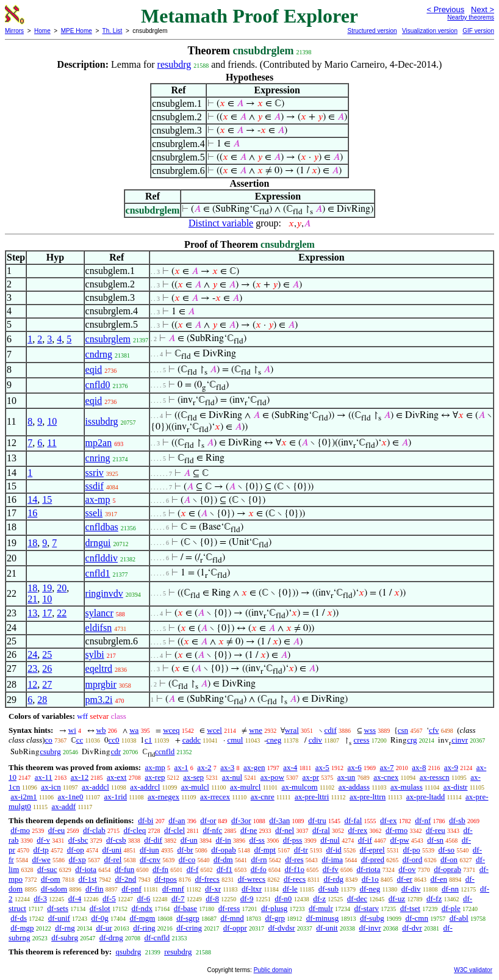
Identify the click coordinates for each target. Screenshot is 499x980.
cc (80, 740)
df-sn (435, 840)
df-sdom (54, 889)
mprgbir (101, 684)
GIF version (478, 31)
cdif (331, 730)
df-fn (160, 869)
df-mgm (143, 918)
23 (32, 668)
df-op (76, 850)
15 (47, 499)
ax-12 (80, 777)
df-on (449, 859)
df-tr (301, 850)
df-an (177, 820)
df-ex (388, 820)
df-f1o (295, 869)
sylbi (95, 654)
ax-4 (290, 767)
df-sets (58, 908)
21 (32, 599)
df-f (193, 869)
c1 (148, 740)
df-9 (247, 899)
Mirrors (14, 31)
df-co (187, 859)
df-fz (434, 899)
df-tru (317, 820)
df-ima (332, 859)
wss (370, 730)
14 (32, 499)
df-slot (100, 908)
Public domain (273, 970)
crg (412, 740)
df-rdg (333, 879)
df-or (208, 820)
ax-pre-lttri (312, 797)
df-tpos (166, 879)
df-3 (40, 899)
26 (47, 668)
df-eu (56, 830)
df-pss (293, 840)
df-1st (87, 879)
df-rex (358, 830)
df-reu (436, 830)
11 (52, 443)
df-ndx (142, 908)
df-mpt (265, 850)
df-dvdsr (282, 928)
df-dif (153, 840)
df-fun (125, 869)
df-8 (212, 899)
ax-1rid (115, 797)
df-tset (410, 908)
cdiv (315, 740)
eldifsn (99, 628)
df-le (290, 889)
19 (47, 588)
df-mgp (22, 928)
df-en (439, 879)
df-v (43, 840)
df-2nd (126, 879)
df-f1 (224, 869)
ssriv (95, 473)
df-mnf (173, 889)
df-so (446, 850)
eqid (94, 369)
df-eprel (372, 850)
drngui (98, 543)
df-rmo (397, 830)
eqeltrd (99, 668)
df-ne (249, 830)
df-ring (144, 928)
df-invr (370, 928)
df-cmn (417, 918)
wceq (171, 730)
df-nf (423, 820)
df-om (51, 879)
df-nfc (212, 830)
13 (32, 613)
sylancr (99, 613)
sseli (94, 513)
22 (62, 613)
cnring (98, 458)
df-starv (367, 908)
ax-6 (355, 767)
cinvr (460, 740)
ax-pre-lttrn (368, 797)
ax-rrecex (215, 797)
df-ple (451, 908)
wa (134, 730)
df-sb (457, 820)
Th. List (113, 31)
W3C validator (473, 970)
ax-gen (254, 767)
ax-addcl (95, 787)
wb (101, 730)
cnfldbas (102, 527)
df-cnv (150, 859)
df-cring (189, 928)
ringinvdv (104, 593)
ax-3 (227, 767)
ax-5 (322, 767)
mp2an (99, 443)
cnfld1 (98, 573)
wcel (214, 730)
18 (32, 543)
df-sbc (78, 840)
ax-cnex (386, 777)
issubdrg (102, 421)
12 (32, 684)
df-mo (20, 830)
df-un (189, 840)
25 (47, 654)
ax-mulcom (299, 787)
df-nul (330, 840)
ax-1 (181, 767)
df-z (319, 899)
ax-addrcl (145, 787)
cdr (116, 751)
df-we (41, 859)
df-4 (75, 899)
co (49, 740)
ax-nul (232, 777)
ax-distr (456, 787)
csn (403, 730)
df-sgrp (188, 918)
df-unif (59, 918)
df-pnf (131, 889)
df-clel (174, 830)
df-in (224, 840)
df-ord (413, 859)
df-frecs (207, 879)
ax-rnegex (163, 797)
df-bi (145, 820)
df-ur (104, 928)
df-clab (94, 830)
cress (361, 740)
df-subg (372, 918)
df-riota (369, 869)
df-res (294, 859)
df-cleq (135, 830)
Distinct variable (221, 223)
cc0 (114, 740)
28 (42, 700)
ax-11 (44, 777)
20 (62, 588)
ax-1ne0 (71, 797)
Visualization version (430, 31)
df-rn (259, 859)
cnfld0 (98, 385)
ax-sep (193, 777)
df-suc (47, 869)
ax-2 (204, 767)
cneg (274, 740)
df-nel (285, 830)
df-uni (112, 850)
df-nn (450, 889)
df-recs (295, 879)
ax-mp (98, 499)
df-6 (144, 899)
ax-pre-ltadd (426, 797)
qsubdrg (128, 952)
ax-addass (354, 787)
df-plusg (274, 908)
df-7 (178, 899)
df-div (411, 889)
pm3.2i (99, 700)
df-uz (397, 899)
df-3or (241, 820)
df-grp (275, 918)
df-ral (321, 830)
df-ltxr (252, 889)
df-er (405, 879)
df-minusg (322, 918)
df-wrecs (252, 879)
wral (292, 730)
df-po (411, 850)
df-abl (459, 918)
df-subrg (65, 938)
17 (47, 613)
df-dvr (412, 928)
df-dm (223, 859)
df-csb (116, 840)
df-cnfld (157, 938)
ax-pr (311, 777)
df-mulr (321, 908)
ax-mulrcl (246, 787)
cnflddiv (102, 558)
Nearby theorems (471, 17)
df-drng (111, 938)
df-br (185, 850)
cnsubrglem (108, 339)
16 (32, 513)
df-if (365, 840)
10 (52, 421)
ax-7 (386, 767)
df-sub (328, 889)
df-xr (213, 889)
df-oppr (235, 928)
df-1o (370, 879)
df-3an (279, 820)
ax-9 (451, 767)
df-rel (113, 859)
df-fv (331, 869)
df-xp (77, 859)
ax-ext (117, 777)
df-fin (95, 889)
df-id (334, 850)
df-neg (370, 889)
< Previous (445, 9)
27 (47, 684)
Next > (483, 9)
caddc (192, 740)
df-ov (407, 869)
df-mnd (232, 918)
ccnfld (165, 751)
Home (42, 31)
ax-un (346, 777)
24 (32, 654)
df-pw (400, 840)
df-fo (259, 869)
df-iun (149, 850)
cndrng (99, 354)
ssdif (95, 486)
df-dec (357, 899)
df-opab (223, 850)
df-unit (327, 928)
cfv (434, 730)
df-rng (65, 928)
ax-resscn (435, 777)
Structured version (372, 31)
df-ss (257, 840)
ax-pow (272, 777)
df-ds (19, 918)
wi (72, 730)
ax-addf (63, 806)
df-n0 (283, 899)
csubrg (50, 751)
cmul (235, 740)
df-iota (86, 869)
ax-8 (419, 767)
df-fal (353, 820)
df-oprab (447, 869)
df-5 (109, 899)
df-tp (41, 850)
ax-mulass (407, 787)
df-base (185, 908)
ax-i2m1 (23, 797)
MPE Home (77, 31)
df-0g (100, 918)
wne (256, 730)
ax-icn (51, 787)
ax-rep (155, 777)
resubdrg (174, 64)
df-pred (373, 859)
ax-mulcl (195, 787)
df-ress (229, 908)
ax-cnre (263, 797)
